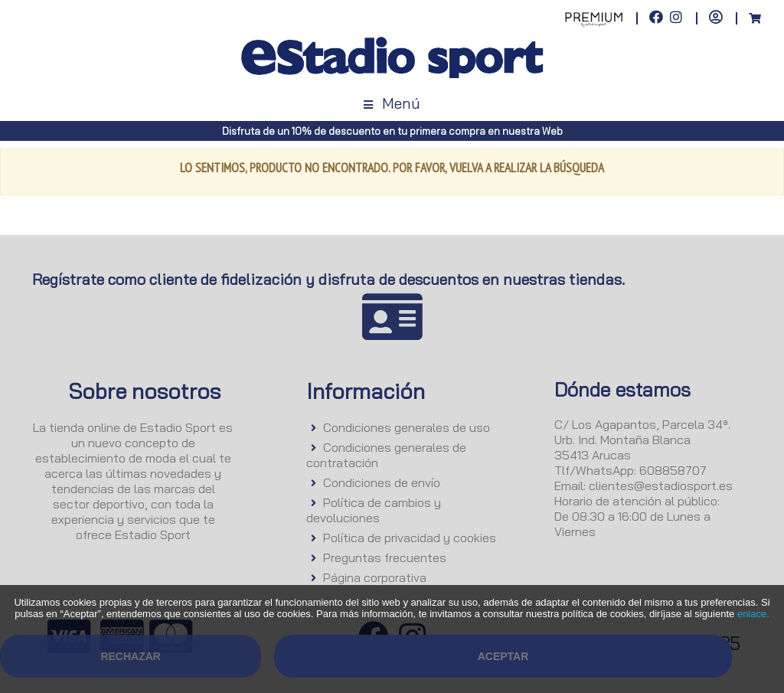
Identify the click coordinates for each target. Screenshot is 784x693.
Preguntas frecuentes (385, 557)
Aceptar (503, 656)
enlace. (753, 614)
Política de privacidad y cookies (410, 538)
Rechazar (131, 656)
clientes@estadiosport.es (661, 485)
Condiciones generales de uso (407, 427)
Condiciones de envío (382, 482)
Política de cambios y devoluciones (374, 510)
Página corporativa (375, 577)
